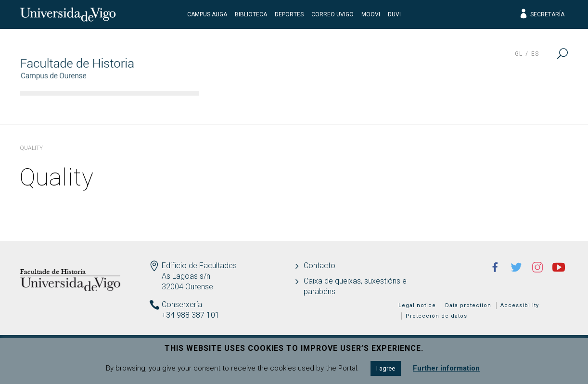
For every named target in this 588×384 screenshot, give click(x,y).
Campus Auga (207, 14)
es (535, 54)
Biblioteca (251, 14)
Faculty (231, 108)
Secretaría (542, 14)
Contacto (320, 266)
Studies (291, 108)
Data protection (468, 305)
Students (425, 108)
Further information (446, 368)
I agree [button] (386, 368)
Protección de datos (436, 316)
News (543, 108)
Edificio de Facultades (199, 266)
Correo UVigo (332, 14)
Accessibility (520, 305)
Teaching (357, 108)
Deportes (289, 14)
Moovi (371, 14)
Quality (487, 108)
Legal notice (417, 305)
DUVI (394, 14)
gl (519, 54)
